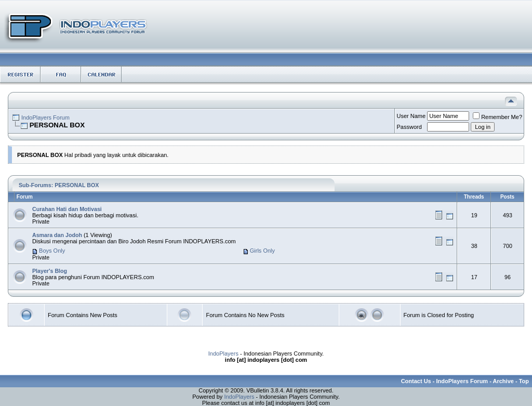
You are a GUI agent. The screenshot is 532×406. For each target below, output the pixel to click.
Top (524, 381)
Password (409, 127)
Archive (503, 381)
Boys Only (52, 251)
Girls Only (262, 251)
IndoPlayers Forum (45, 117)
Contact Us (416, 381)
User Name (411, 116)
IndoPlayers (223, 353)
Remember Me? (497, 117)
